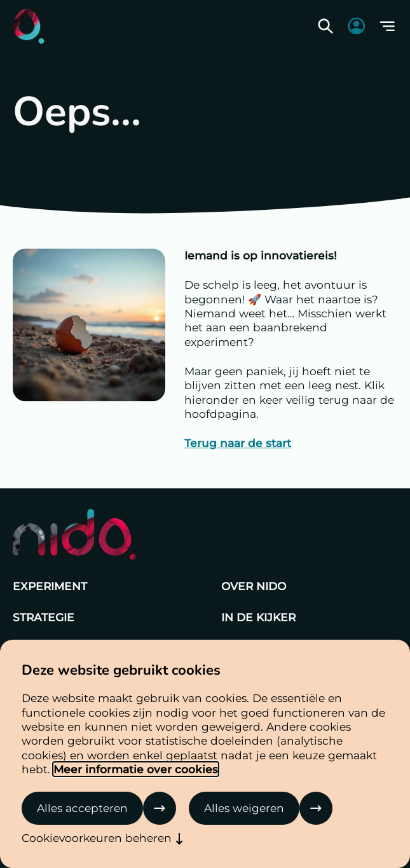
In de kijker (258, 617)
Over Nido (254, 586)
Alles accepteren (82, 808)
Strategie (44, 617)
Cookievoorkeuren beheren (97, 838)
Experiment (50, 586)
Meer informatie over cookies (136, 769)
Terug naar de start (238, 443)
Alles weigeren (244, 808)
